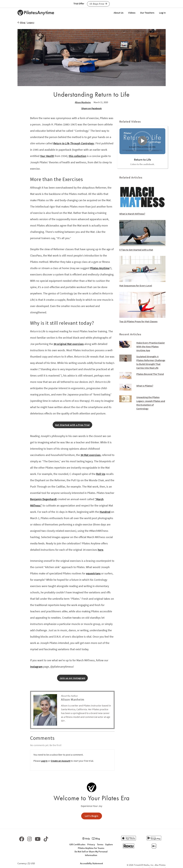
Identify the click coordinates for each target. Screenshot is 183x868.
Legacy (31, 22)
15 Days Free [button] (98, 4)
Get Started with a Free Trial (72, 425)
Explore (109, 844)
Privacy (91, 844)
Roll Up (101, 474)
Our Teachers (147, 13)
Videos (132, 13)
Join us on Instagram (72, 678)
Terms (100, 844)
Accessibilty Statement (91, 863)
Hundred (105, 512)
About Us (119, 13)
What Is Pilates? (145, 386)
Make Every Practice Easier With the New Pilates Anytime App (151, 347)
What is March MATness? (132, 214)
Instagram (36, 667)
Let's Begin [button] (92, 816)
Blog (21, 22)
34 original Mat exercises (69, 344)
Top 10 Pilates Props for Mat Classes (138, 321)
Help (86, 839)
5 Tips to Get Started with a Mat (136, 250)
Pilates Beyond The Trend (150, 374)
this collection (77, 156)
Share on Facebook (91, 108)
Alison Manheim (83, 102)
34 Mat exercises (91, 455)
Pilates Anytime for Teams (91, 848)
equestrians (93, 573)
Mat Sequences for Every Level (136, 286)
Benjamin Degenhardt (43, 499)
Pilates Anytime (100, 268)
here (100, 550)
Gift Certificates (77, 844)
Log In (162, 13)
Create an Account (61, 761)
